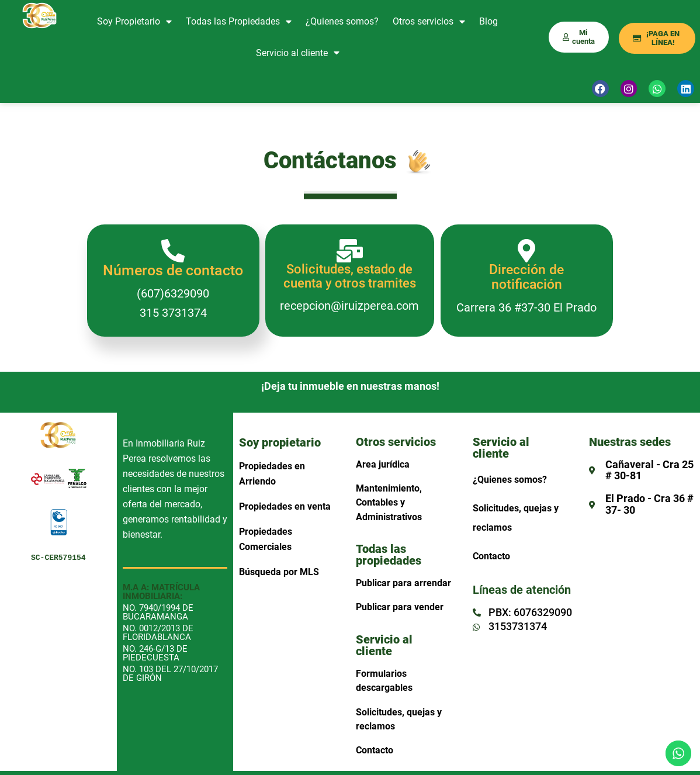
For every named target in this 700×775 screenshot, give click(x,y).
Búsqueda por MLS (279, 572)
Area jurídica (383, 464)
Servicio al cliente (298, 53)
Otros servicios (429, 22)
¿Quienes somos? (342, 21)
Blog (488, 21)
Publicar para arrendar (403, 583)
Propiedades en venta (285, 506)
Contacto (375, 750)
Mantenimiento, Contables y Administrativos (389, 503)
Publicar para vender (400, 607)
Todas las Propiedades (239, 22)
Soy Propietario (134, 22)
